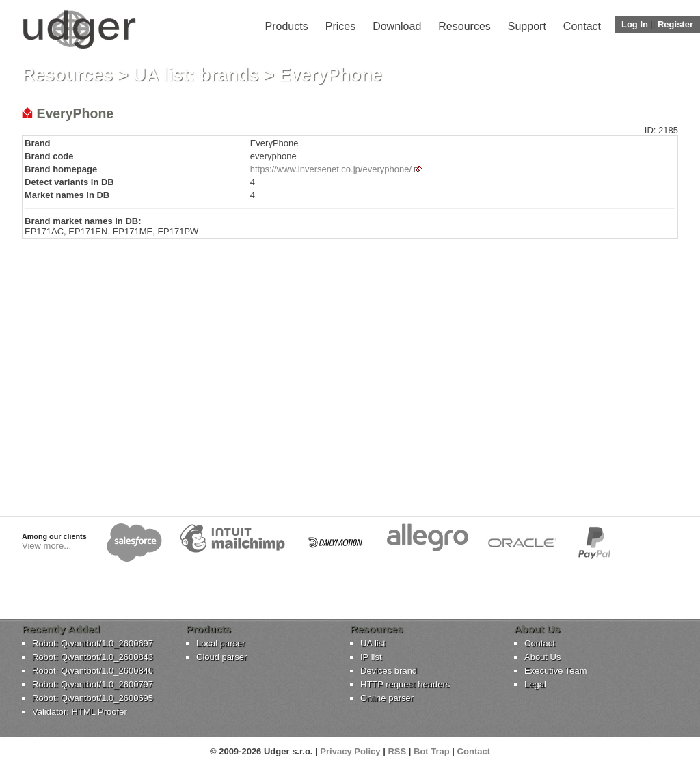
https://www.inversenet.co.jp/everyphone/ (331, 169)
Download (397, 26)
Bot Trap (432, 751)
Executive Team (556, 671)
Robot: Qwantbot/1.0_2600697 (93, 643)
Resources (464, 26)
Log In (635, 24)
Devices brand (389, 671)
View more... (46, 546)
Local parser (221, 643)
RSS (397, 751)
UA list (373, 643)
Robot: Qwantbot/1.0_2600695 (93, 698)
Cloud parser (221, 657)
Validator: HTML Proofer (80, 712)
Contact (582, 26)
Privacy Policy (350, 751)
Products (287, 26)
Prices (340, 26)
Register (675, 24)
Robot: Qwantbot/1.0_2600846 (93, 671)
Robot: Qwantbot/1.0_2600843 (93, 657)
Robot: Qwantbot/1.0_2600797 (93, 684)
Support (527, 26)
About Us (542, 657)
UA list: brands (196, 74)
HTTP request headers (405, 684)
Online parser (387, 698)
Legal (535, 684)
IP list (371, 657)
